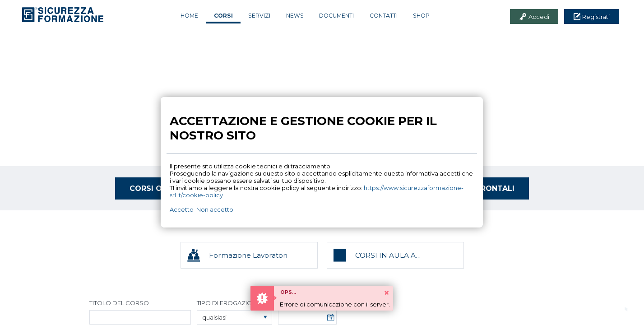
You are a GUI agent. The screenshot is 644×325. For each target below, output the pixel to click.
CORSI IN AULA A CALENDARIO (385, 255)
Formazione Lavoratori (248, 255)
